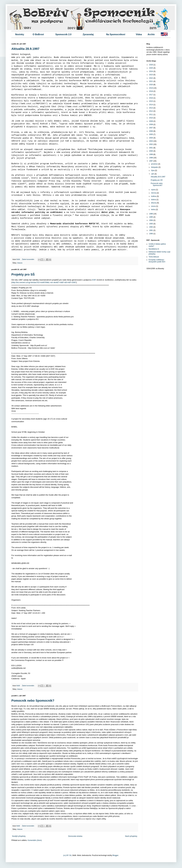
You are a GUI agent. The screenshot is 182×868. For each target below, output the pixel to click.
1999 (151, 154)
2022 (151, 78)
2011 (151, 115)
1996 (151, 214)
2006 (151, 131)
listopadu (155, 167)
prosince (155, 164)
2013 (151, 108)
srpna (153, 190)
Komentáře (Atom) (35, 840)
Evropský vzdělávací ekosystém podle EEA (157, 261)
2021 (151, 81)
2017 (151, 95)
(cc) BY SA (67, 855)
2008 (151, 124)
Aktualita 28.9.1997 (25, 49)
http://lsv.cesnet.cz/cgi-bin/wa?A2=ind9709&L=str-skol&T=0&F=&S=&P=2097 (44, 282)
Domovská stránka (75, 836)
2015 (151, 101)
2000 (151, 151)
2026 (151, 65)
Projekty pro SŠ (23, 274)
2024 (151, 71)
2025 (151, 68)
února (154, 206)
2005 (151, 134)
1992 (151, 227)
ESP (94, 280)
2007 (151, 128)
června (154, 193)
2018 (151, 91)
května (154, 196)
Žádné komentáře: (29, 259)
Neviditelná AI (154, 249)
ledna (153, 210)
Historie (20, 263)
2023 (151, 75)
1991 (151, 230)
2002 (151, 144)
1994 (151, 220)
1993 (151, 224)
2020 (151, 85)
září (153, 174)
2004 (151, 138)
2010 (151, 118)
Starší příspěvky (131, 836)
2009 (151, 121)
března (154, 203)
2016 (151, 98)
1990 (151, 234)
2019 (151, 88)
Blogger (115, 855)
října (153, 170)
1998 (151, 158)
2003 (151, 141)
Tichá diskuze (154, 257)
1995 (151, 217)
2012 (151, 111)
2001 (151, 148)
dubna (154, 200)
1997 (151, 161)
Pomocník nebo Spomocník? (33, 701)
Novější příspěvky (19, 836)
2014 (151, 105)
